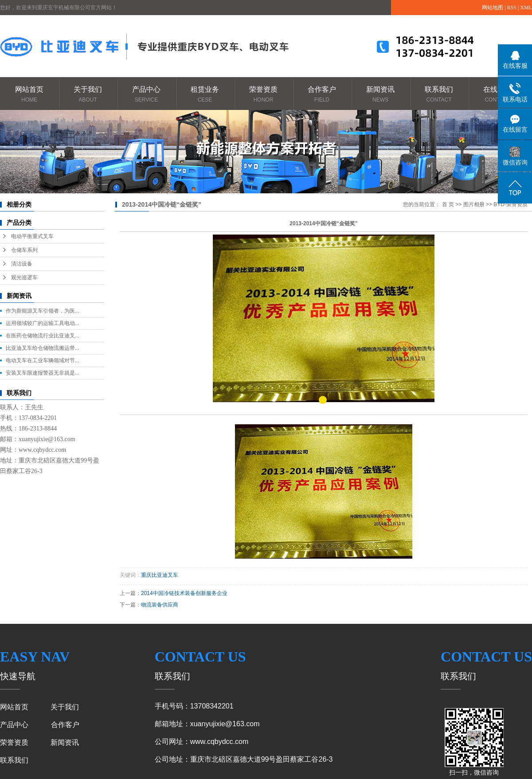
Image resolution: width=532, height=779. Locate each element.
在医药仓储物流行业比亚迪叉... (43, 336)
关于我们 (88, 95)
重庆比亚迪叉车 (160, 575)
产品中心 (146, 95)
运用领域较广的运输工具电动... (43, 323)
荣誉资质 (263, 95)
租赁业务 (205, 95)
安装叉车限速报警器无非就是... (43, 373)
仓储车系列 (24, 250)
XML (526, 8)
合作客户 (322, 95)
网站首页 (29, 95)
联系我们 (439, 95)
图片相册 (474, 204)
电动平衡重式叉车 (32, 236)
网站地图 (493, 8)
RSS (512, 8)
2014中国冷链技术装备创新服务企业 (184, 593)
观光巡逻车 (24, 278)
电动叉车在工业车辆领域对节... (43, 360)
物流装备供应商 (160, 605)
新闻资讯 (380, 95)
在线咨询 (497, 95)
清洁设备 (22, 264)
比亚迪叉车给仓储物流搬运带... (43, 348)
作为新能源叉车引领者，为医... (43, 311)
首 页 (448, 204)
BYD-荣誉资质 (510, 204)
